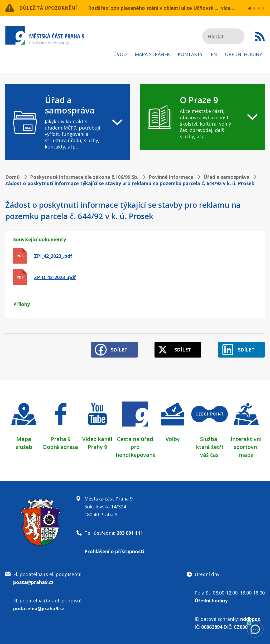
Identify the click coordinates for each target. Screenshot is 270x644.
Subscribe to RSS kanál (260, 36)
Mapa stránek (152, 54)
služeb (24, 447)
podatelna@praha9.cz (39, 608)
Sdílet (119, 350)
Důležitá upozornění (48, 8)
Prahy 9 (97, 447)
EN (214, 54)
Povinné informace (171, 177)
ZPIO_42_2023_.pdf (55, 277)
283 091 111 (130, 533)
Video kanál (97, 439)
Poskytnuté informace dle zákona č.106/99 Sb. (84, 177)
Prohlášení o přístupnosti (114, 551)
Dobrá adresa (61, 447)
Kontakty (190, 54)
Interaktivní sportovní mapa (246, 447)
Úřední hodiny (244, 54)
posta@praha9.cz (33, 582)
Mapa (24, 439)
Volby (173, 439)
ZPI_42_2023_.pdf (53, 256)
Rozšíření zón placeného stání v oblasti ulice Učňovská (152, 8)
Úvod (120, 54)
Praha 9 (61, 439)
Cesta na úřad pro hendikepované (136, 447)
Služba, (209, 439)
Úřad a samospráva (226, 177)
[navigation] (67, 122)
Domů (13, 177)
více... (228, 8)
